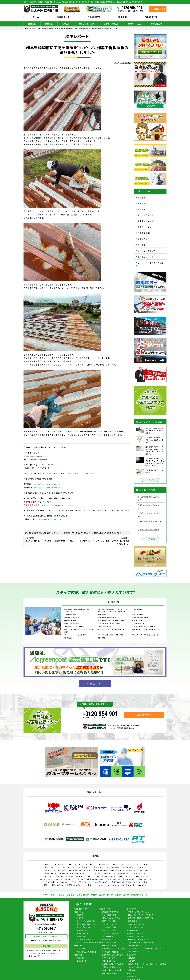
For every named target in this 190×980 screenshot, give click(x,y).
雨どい (80, 879)
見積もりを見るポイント (111, 958)
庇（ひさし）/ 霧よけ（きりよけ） (71, 876)
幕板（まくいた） (126, 876)
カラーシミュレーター (110, 924)
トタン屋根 (144, 870)
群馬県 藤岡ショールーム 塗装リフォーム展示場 (147, 964)
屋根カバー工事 (82, 934)
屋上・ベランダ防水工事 (86, 921)
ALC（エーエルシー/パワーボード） (126, 865)
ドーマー (149, 882)
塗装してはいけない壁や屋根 (112, 955)
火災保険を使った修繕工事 (87, 952)
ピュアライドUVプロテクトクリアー (142, 943)
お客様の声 (81, 958)
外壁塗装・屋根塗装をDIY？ (112, 967)
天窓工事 (142, 245)
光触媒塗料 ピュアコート (138, 940)
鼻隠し (46, 885)
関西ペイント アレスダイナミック (141, 915)
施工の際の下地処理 (109, 927)
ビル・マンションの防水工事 (87, 943)
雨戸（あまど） (110, 876)
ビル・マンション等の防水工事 (150, 264)
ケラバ (42, 882)
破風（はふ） (130, 879)
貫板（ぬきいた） (145, 879)
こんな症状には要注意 (110, 934)
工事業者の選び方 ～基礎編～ (113, 949)
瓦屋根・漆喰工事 (111, 24)
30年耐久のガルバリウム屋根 (113, 964)
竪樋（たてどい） (76, 885)
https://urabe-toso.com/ (34, 456)
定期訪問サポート (108, 940)
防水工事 (66, 24)
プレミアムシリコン (136, 937)
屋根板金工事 (156, 24)
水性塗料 (50, 868)
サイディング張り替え (147, 251)
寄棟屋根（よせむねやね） (58, 882)
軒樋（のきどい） (59, 885)
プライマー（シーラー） (86, 865)
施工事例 (123, 17)
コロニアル (142, 885)
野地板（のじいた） (140, 873)
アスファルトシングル (116, 885)
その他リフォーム (146, 257)
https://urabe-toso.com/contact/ (50, 519)
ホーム (36, 17)
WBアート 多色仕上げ (136, 924)
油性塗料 (146, 865)
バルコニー (88, 868)
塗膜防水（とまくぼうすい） (55, 870)
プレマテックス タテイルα (139, 912)
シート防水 (141, 868)
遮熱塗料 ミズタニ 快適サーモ (141, 918)
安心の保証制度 (108, 937)
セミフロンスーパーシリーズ (139, 952)
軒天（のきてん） (115, 879)
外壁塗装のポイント (109, 946)
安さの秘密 (81, 949)
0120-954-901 (132, 8)
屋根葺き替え (144, 239)
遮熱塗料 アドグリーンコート (139, 946)
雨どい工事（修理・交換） (87, 924)
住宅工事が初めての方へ (111, 912)
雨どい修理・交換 (87, 24)
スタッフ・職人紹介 (136, 967)
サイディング (104, 865)
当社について (151, 17)
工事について (63, 17)
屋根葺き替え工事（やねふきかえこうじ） (75, 873)
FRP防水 (101, 885)
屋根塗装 (49, 24)
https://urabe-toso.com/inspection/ (57, 505)
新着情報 (132, 970)
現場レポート (82, 961)
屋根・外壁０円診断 (109, 915)
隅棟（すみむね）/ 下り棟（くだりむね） (127, 882)
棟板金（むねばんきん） (96, 879)
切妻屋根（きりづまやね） (81, 882)
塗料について (132, 909)
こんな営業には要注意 (110, 952)
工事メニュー (80, 912)
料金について (94, 17)
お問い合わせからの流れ (111, 918)
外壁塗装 (32, 24)
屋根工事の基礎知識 (109, 973)
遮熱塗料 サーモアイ (136, 930)
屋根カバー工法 (135, 24)
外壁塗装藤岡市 (150, 565)
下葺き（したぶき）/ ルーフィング (116, 873)
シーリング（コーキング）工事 (69, 868)
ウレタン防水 (128, 868)
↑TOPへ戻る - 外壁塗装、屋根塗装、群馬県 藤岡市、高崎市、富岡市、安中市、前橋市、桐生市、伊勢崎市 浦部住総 (95, 895)
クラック (46, 865)
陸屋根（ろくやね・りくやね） (81, 870)
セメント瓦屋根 (102, 870)
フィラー (70, 865)
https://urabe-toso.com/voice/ (47, 488)
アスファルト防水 (113, 868)
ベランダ (99, 868)
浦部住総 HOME (81, 909)
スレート (131, 885)
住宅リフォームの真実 (108, 943)
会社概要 (132, 961)
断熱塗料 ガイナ (134, 921)
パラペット (90, 885)
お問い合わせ (132, 976)
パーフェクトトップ (136, 934)
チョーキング (58, 865)
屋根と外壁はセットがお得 (112, 970)
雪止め (97, 873)
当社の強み (132, 958)
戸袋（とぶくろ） (94, 876)
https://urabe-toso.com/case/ (47, 484)
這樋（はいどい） (143, 876)
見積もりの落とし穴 (109, 961)
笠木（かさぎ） (49, 876)
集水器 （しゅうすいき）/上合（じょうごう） (57, 879)
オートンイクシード (109, 930)
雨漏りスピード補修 (109, 921)
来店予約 (130, 973)
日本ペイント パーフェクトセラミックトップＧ (146, 949)
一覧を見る (150, 480)
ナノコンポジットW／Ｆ (137, 927)
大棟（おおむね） (101, 882)
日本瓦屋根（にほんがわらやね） (124, 870)
